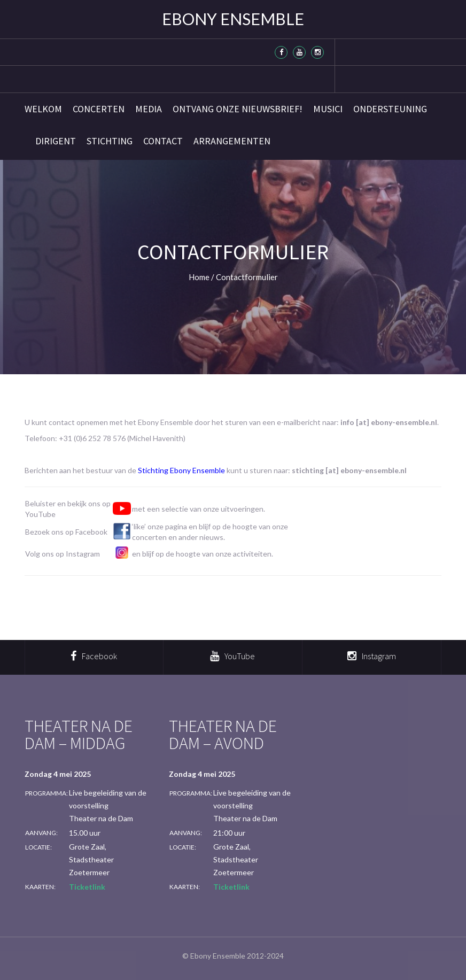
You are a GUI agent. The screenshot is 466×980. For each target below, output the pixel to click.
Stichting (110, 141)
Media (149, 109)
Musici (328, 109)
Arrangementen (232, 141)
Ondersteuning (390, 109)
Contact (163, 141)
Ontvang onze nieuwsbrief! (238, 109)
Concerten (99, 109)
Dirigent (56, 141)
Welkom (43, 109)
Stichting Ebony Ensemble (181, 470)
